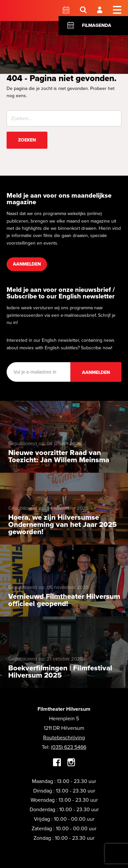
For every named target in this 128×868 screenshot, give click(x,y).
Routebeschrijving (64, 738)
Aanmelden (27, 264)
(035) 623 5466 (69, 747)
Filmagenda (97, 25)
